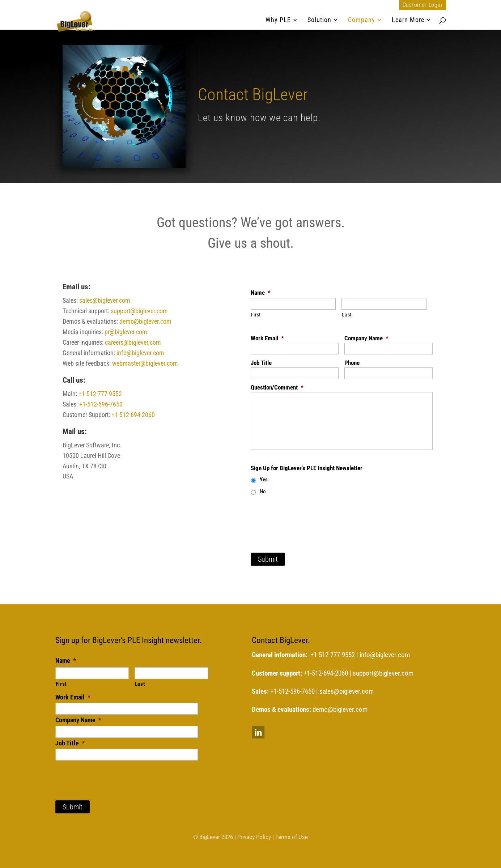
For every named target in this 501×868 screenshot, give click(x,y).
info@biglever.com (140, 353)
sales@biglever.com (105, 300)
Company (362, 20)
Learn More (408, 20)
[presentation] (306, 516)
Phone (352, 363)
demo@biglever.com (145, 321)
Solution (319, 20)
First (256, 315)
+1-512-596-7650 (101, 404)
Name (261, 293)
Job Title (261, 363)
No (263, 492)
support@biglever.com (139, 311)
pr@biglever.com (126, 332)
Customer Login (423, 5)
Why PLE (278, 20)
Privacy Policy (254, 837)
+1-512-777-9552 (100, 394)
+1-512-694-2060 (133, 415)
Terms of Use (292, 837)
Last (347, 315)
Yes (264, 480)
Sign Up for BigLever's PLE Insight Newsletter (307, 468)
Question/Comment (277, 387)
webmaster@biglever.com (145, 363)
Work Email (267, 338)
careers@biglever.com (133, 342)
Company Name (366, 338)
